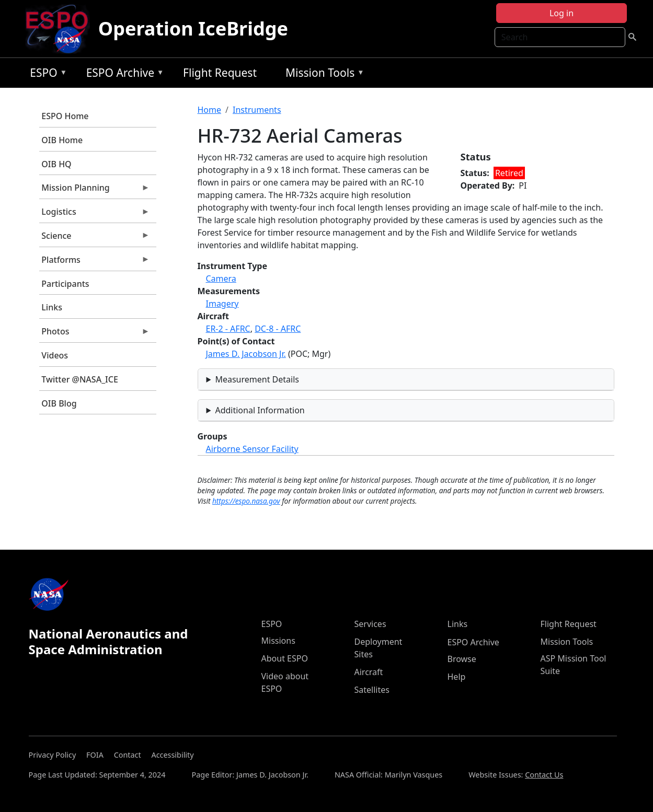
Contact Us (544, 775)
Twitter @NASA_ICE (80, 379)
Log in (562, 13)
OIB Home (62, 140)
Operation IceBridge (193, 28)
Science (95, 238)
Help (457, 677)
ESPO (46, 74)
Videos (55, 355)
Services (370, 624)
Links (52, 307)
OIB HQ (56, 164)
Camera (221, 279)
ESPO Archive (123, 74)
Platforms (95, 262)
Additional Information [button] (260, 410)
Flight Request (220, 73)
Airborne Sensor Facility (252, 449)
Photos (95, 334)
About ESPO (285, 658)
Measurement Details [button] (257, 379)
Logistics (95, 214)
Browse (462, 659)
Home (210, 110)
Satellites (372, 690)
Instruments (257, 110)
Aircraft (369, 672)
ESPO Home (65, 116)
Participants (65, 284)
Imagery (222, 304)
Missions (278, 641)
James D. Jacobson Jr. (246, 354)
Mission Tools (322, 74)
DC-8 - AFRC (278, 329)
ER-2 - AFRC (228, 329)
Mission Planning (95, 190)
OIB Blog (59, 403)
